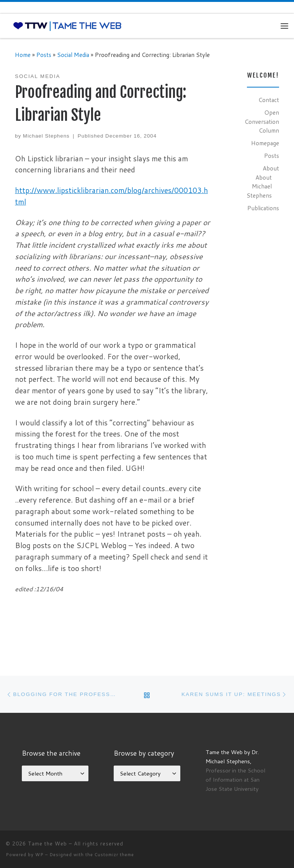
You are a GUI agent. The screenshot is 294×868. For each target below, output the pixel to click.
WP (39, 855)
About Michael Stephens (259, 186)
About (271, 168)
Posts (44, 55)
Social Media (73, 55)
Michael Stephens (46, 136)
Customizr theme (114, 855)
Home (23, 55)
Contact (269, 100)
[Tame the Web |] (67, 26)
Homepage (265, 143)
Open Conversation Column (262, 121)
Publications (263, 208)
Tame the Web (47, 844)
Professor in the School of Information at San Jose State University (235, 780)
